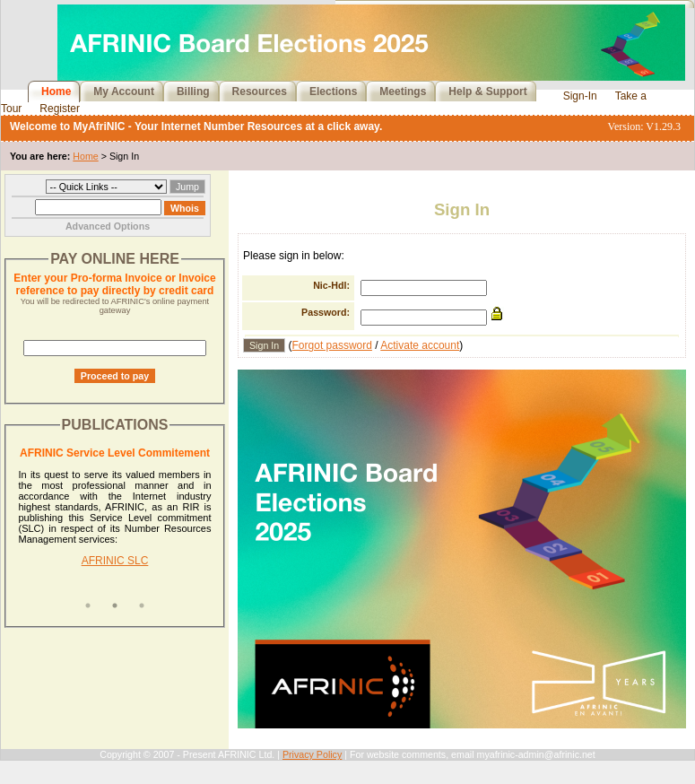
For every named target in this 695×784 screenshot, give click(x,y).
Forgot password (332, 345)
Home (56, 91)
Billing (193, 91)
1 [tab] (88, 605)
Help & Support (487, 91)
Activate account (420, 345)
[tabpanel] (115, 519)
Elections (333, 91)
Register (60, 109)
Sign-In (580, 96)
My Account (124, 91)
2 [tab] (115, 605)
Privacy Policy (312, 754)
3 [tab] (142, 605)
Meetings (403, 91)
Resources (260, 91)
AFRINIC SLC (115, 561)
